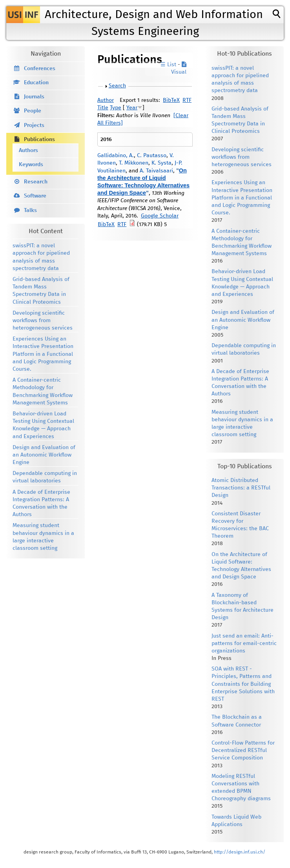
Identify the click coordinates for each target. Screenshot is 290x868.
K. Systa (161, 163)
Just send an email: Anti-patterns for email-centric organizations (244, 643)
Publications (39, 140)
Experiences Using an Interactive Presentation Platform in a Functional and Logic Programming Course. (43, 354)
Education (36, 83)
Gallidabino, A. (116, 156)
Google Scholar (160, 216)
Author (106, 100)
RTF (187, 100)
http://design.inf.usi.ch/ (240, 852)
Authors (28, 150)
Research (36, 182)
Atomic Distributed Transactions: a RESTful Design (241, 488)
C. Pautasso (152, 156)
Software (35, 196)
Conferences (40, 69)
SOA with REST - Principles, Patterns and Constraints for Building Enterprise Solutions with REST (243, 684)
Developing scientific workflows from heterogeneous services (43, 321)
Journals (34, 97)
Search (117, 86)
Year (132, 108)
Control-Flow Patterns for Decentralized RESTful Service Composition (243, 750)
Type (116, 108)
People (33, 111)
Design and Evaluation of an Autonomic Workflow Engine (44, 455)
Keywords (31, 165)
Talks (30, 210)
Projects (34, 125)
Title (103, 108)
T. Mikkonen (134, 163)
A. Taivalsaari (156, 171)
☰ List (168, 65)
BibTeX (171, 100)
